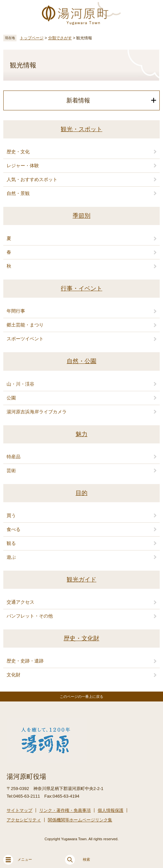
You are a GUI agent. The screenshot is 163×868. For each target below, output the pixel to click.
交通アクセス (20, 602)
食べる (14, 529)
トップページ (32, 38)
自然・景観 (18, 193)
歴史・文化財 (81, 638)
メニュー (18, 860)
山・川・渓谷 (20, 384)
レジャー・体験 (23, 166)
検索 (78, 860)
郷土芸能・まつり (25, 325)
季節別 (81, 216)
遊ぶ (11, 557)
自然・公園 (81, 361)
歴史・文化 (18, 152)
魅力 (81, 434)
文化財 (14, 675)
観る (11, 543)
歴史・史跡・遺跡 (25, 661)
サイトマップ (19, 810)
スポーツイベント (25, 339)
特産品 (14, 457)
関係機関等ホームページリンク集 (80, 820)
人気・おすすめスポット (32, 179)
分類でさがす (60, 38)
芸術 (11, 471)
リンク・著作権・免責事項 (65, 810)
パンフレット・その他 (30, 616)
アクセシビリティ (24, 820)
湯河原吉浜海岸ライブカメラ (37, 412)
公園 (11, 398)
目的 (81, 493)
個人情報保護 (111, 810)
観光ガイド (81, 580)
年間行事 (16, 311)
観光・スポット (81, 129)
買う (11, 515)
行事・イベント (81, 288)
